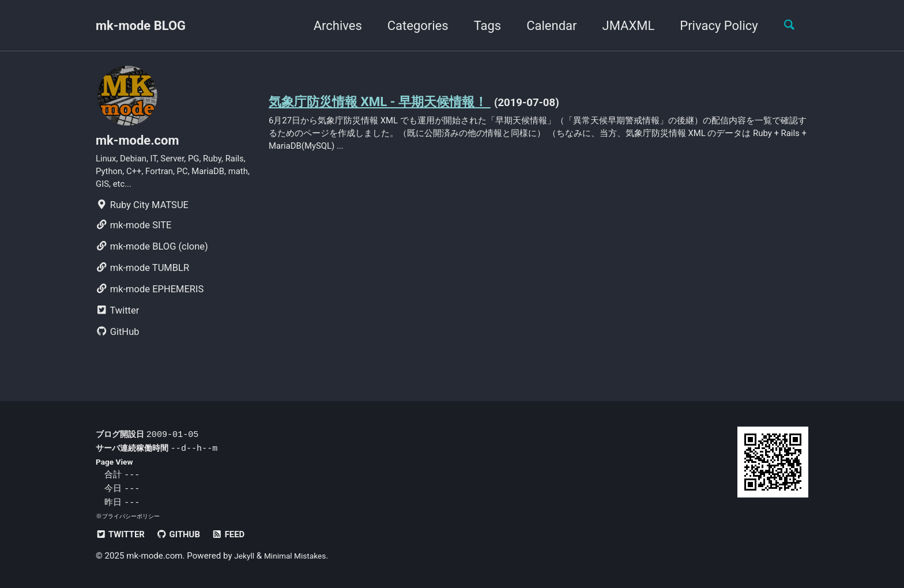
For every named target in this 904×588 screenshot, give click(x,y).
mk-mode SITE (133, 235)
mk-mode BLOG (141, 26)
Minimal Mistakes (301, 556)
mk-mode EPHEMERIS (150, 299)
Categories (410, 26)
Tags (480, 26)
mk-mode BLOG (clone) (152, 257)
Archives (330, 26)
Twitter (117, 321)
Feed (240, 535)
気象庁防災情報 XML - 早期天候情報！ (394, 102)
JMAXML (621, 26)
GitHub (118, 342)
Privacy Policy (712, 26)
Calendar (545, 26)
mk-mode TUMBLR (142, 278)
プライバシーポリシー (134, 517)
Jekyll (245, 556)
